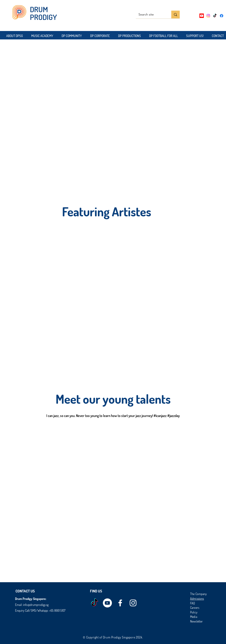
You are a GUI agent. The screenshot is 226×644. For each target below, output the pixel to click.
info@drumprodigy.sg (36, 605)
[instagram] (133, 603)
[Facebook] (222, 16)
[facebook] (120, 603)
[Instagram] (208, 16)
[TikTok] (215, 16)
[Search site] (150, 15)
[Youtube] (202, 16)
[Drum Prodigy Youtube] (107, 603)
